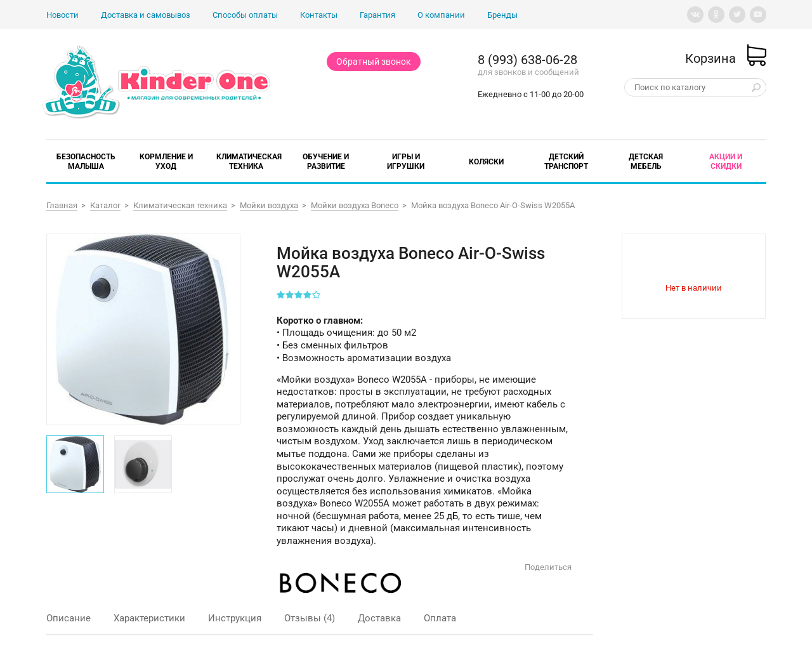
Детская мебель (646, 162)
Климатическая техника (249, 162)
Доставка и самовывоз (146, 15)
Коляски (486, 162)
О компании (441, 15)
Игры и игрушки (406, 162)
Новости (62, 15)
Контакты (319, 15)
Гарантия (377, 15)
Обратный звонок (374, 62)
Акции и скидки (726, 162)
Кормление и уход (166, 162)
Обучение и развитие (326, 162)
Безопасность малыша (86, 162)
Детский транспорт (566, 162)
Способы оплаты (245, 15)
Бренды (502, 15)
